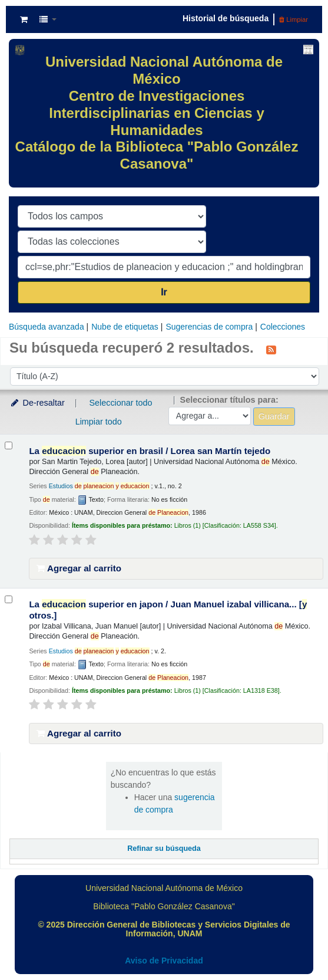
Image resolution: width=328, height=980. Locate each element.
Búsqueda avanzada (47, 327)
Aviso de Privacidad (164, 961)
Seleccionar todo (120, 403)
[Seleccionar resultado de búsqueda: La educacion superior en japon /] (9, 599)
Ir (164, 292)
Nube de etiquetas (125, 327)
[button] (24, 19)
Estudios (99, 486)
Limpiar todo (99, 422)
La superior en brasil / (150, 451)
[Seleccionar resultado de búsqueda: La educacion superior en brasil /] (9, 445)
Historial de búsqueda (226, 18)
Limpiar (294, 19)
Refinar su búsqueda (164, 849)
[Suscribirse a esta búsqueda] (271, 349)
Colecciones (283, 327)
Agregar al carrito (79, 568)
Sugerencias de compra (209, 327)
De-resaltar (37, 403)
